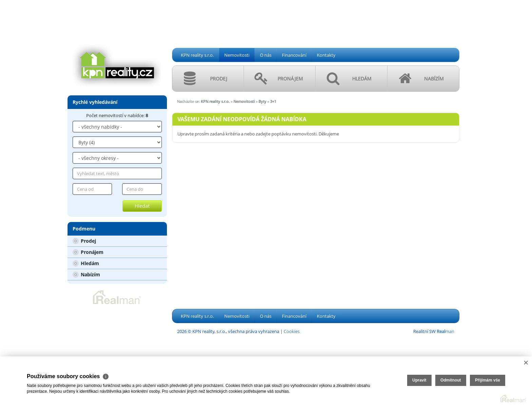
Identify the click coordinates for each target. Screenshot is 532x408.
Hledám (86, 263)
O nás (266, 55)
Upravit (419, 380)
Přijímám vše (488, 380)
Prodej (85, 241)
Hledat (142, 206)
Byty (262, 101)
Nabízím (87, 274)
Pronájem (89, 252)
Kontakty (326, 55)
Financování (294, 55)
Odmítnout (451, 380)
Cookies (292, 331)
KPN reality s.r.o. (197, 55)
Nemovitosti (237, 55)
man (445, 331)
